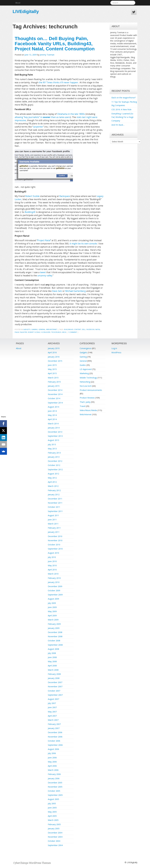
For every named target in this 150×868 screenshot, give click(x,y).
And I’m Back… (118, 125)
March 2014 (53, 424)
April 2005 (52, 816)
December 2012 (55, 461)
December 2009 (55, 586)
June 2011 (52, 520)
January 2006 (54, 778)
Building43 (30, 212)
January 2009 (54, 628)
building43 (69, 329)
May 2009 (52, 611)
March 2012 (53, 486)
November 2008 (55, 636)
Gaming (35, 329)
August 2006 (53, 749)
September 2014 (55, 403)
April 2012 (52, 482)
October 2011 (54, 507)
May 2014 (52, 415)
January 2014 (54, 428)
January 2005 (54, 829)
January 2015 (54, 386)
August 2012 (53, 474)
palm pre (23, 332)
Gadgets (27, 329)
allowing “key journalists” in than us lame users (42, 117)
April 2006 (52, 766)
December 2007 (55, 682)
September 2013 (55, 436)
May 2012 (52, 478)
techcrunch (56, 332)
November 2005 (55, 787)
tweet (43, 272)
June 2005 (52, 808)
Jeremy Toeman (47, 55)
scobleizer (46, 332)
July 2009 (52, 603)
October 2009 (54, 590)
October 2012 (54, 465)
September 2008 (55, 645)
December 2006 (55, 732)
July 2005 (52, 803)
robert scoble (34, 332)
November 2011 (55, 503)
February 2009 (54, 624)
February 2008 (54, 674)
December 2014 (55, 390)
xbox (64, 332)
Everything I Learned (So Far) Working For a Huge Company (122, 117)
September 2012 (55, 469)
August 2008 (53, 649)
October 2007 (54, 691)
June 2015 (52, 365)
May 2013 (52, 449)
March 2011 (53, 524)
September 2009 (55, 595)
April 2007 (52, 716)
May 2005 (52, 812)
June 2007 (52, 707)
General (42, 329)
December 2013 (55, 432)
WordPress (116, 352)
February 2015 (54, 382)
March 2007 (53, 720)
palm (17, 332)
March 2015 (53, 378)
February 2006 (54, 774)
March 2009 (53, 620)
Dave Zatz (57, 291)
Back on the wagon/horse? (124, 98)
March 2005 (53, 820)
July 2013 (52, 444)
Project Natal (44, 240)
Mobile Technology (88, 378)
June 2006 (52, 758)
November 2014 (55, 394)
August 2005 (53, 799)
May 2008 (52, 661)
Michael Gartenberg (75, 291)
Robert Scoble (32, 196)
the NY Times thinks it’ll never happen (58, 82)
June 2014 (52, 411)
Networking (85, 382)
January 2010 (54, 582)
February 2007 (54, 724)
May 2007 (52, 712)
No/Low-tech (86, 386)
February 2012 (54, 490)
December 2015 (55, 361)
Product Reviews (87, 398)
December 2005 (55, 783)
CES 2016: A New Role (121, 109)
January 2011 (54, 532)
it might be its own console (83, 244)
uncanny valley (45, 276)
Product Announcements (91, 390)
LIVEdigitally (26, 11)
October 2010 (54, 545)
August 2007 (53, 699)
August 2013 (53, 440)
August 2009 (53, 599)
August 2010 (53, 553)
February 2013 (54, 453)
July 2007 (52, 703)
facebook (90, 329)
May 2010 (52, 565)
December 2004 (55, 833)
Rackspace (65, 196)
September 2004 (55, 845)
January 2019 (54, 348)
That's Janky (85, 402)
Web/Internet (52, 329)
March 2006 (53, 770)
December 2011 (55, 499)
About (18, 3)
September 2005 (55, 795)
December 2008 (55, 632)
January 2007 (54, 728)
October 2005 (54, 791)
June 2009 (52, 607)
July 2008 (52, 653)
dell (84, 329)
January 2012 (54, 495)
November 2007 (55, 686)
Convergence (86, 348)
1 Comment (73, 332)
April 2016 (52, 352)
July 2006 (52, 753)
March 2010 (53, 574)
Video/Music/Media (88, 410)
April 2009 (52, 616)
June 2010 (52, 561)
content (77, 329)
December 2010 (55, 536)
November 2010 (55, 540)
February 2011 (54, 528)
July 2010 (52, 557)
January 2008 (54, 678)
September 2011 (55, 511)
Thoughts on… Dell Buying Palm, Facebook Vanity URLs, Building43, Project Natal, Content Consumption (55, 44)
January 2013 (54, 457)
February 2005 (54, 824)
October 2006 (54, 741)
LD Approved (86, 369)
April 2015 (52, 373)
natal (98, 329)
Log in (114, 348)
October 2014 (54, 398)
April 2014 (52, 419)
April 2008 (52, 666)
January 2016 (54, 357)
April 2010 (52, 570)
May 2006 (52, 762)
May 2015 (52, 369)
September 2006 (55, 745)
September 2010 (55, 549)
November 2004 (55, 837)
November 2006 (55, 737)
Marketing (84, 373)
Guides (83, 365)
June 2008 (52, 657)
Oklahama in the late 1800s (71, 114)
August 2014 (53, 407)
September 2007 (55, 695)
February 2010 (54, 578)
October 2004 (54, 841)
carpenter (38, 127)
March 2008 (53, 670)
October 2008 (54, 641)
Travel (82, 406)
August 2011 (53, 515)
